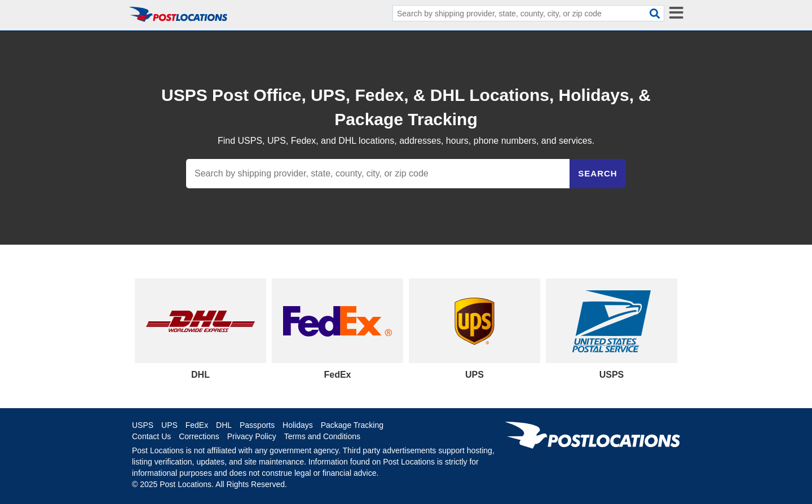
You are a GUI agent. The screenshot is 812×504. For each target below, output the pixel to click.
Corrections (199, 436)
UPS (169, 425)
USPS (143, 425)
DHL (224, 425)
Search (597, 173)
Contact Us (151, 436)
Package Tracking (352, 425)
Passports (257, 425)
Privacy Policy (252, 436)
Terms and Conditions (322, 436)
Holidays (298, 425)
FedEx (197, 425)
